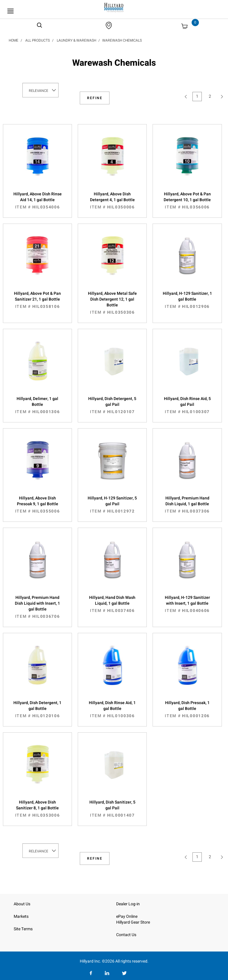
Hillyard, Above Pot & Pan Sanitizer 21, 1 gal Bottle (37, 300)
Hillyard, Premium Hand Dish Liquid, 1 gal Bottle (187, 505)
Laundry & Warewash (76, 40)
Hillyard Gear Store (133, 922)
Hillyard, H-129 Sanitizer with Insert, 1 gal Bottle (187, 604)
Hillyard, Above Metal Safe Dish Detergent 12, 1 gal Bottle (112, 303)
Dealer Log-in (128, 904)
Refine (95, 98)
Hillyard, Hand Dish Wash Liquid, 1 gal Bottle (112, 604)
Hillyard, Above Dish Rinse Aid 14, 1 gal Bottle (37, 201)
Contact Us (126, 935)
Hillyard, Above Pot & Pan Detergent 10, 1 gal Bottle (187, 201)
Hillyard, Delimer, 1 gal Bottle (37, 405)
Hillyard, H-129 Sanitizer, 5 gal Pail (112, 505)
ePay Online (127, 916)
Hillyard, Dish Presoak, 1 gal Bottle (187, 709)
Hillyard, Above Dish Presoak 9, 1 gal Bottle (37, 505)
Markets (21, 916)
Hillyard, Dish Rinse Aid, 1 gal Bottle (112, 709)
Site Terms (23, 929)
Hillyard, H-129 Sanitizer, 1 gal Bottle (187, 300)
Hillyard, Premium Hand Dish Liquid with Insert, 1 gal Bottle (37, 607)
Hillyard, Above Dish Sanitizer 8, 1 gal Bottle (37, 809)
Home (14, 40)
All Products (38, 40)
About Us (22, 904)
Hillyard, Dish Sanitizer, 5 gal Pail (112, 809)
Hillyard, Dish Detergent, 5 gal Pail (112, 405)
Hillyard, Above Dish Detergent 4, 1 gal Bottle (112, 201)
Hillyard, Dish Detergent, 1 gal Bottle (37, 709)
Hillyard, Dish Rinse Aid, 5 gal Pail (187, 405)
